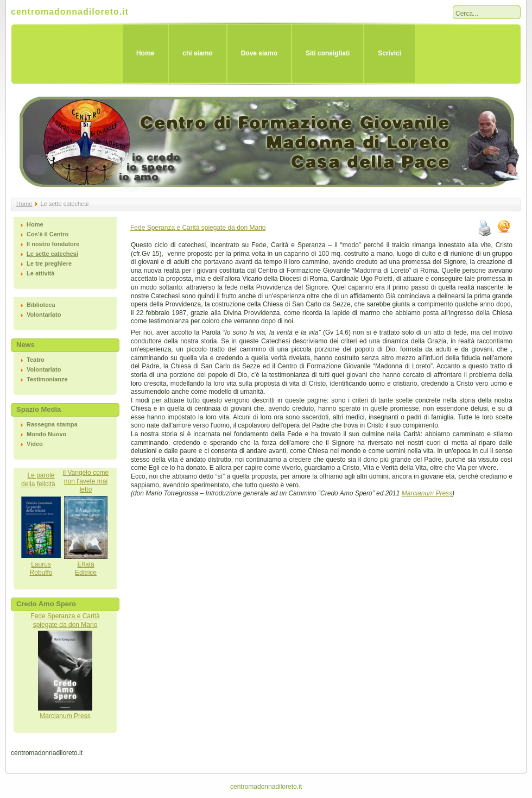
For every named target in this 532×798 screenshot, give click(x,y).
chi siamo (197, 53)
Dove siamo (259, 53)
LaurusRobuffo (41, 569)
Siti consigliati (328, 53)
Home (145, 53)
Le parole (41, 475)
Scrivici (389, 53)
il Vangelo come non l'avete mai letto (86, 481)
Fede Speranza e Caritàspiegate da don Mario (65, 620)
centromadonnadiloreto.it (70, 12)
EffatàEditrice (86, 569)
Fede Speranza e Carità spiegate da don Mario (198, 228)
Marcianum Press (65, 716)
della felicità (38, 484)
